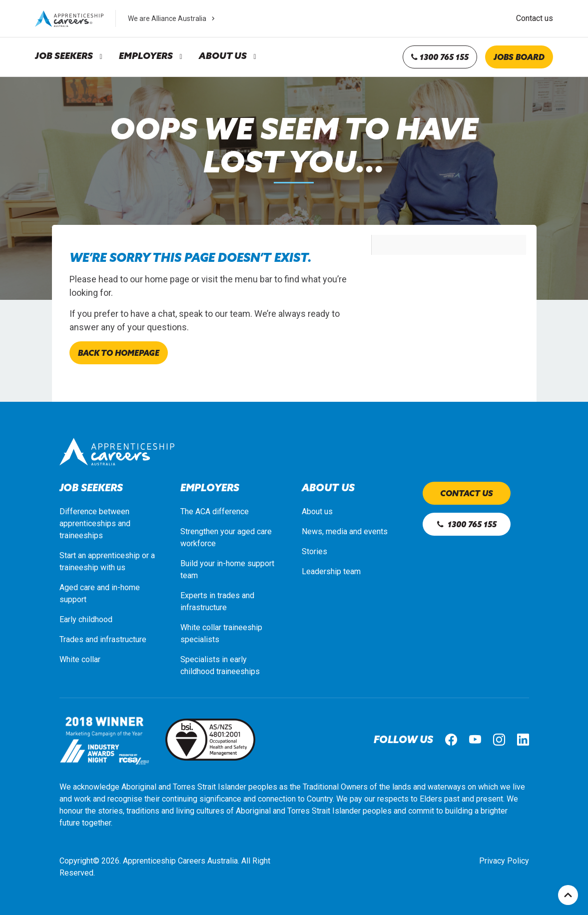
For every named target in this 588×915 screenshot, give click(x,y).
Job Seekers (64, 56)
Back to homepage (119, 353)
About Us (223, 56)
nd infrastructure (118, 639)
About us (317, 511)
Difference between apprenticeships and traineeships (95, 523)
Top (568, 895)
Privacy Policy (504, 861)
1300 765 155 (440, 57)
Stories (314, 551)
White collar (80, 659)
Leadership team (331, 571)
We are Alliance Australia (173, 18)
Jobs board (519, 57)
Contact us (535, 18)
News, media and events (345, 531)
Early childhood (86, 619)
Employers (146, 56)
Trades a (74, 639)
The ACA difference (215, 511)
